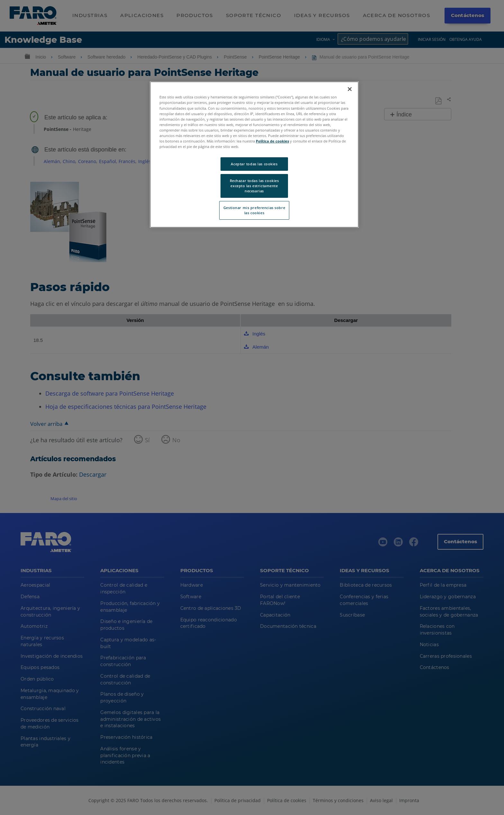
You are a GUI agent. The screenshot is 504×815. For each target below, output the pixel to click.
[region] (254, 154)
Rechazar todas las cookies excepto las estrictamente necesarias (254, 186)
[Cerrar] (350, 89)
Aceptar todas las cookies (254, 164)
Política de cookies (272, 141)
